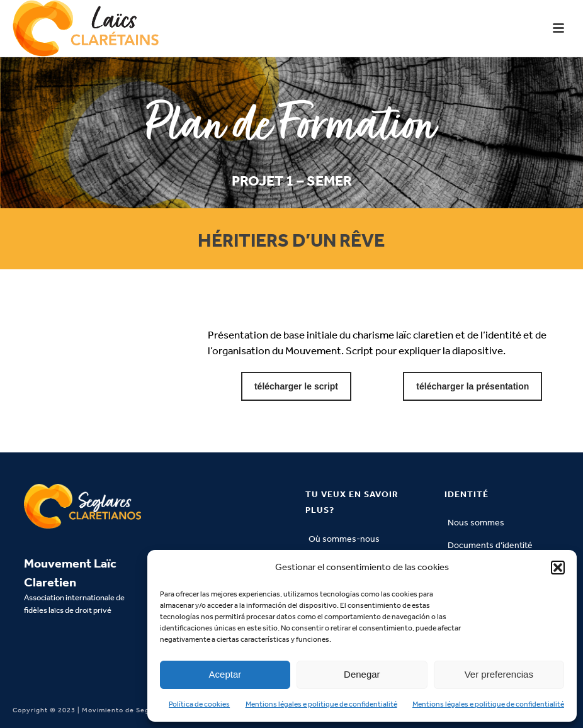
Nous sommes (476, 523)
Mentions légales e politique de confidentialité (321, 704)
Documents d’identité (490, 545)
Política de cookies (199, 704)
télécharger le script (296, 386)
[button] (558, 568)
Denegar (362, 674)
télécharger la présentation (473, 386)
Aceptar (225, 674)
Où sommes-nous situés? (344, 547)
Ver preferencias (499, 674)
